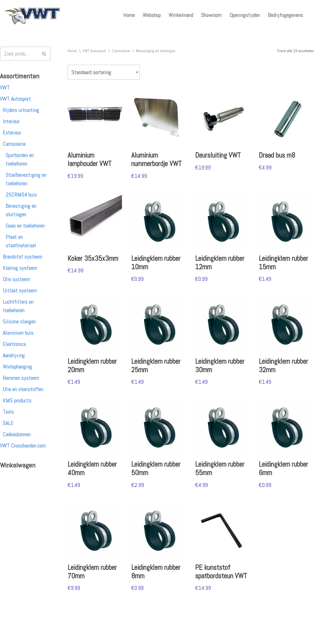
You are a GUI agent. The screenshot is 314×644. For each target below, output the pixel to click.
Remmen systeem (21, 378)
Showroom (211, 15)
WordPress (77, 636)
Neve (9, 636)
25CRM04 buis (21, 195)
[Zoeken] (19, 54)
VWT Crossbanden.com (23, 445)
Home (129, 15)
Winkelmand (181, 15)
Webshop (152, 15)
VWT (5, 87)
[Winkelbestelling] (104, 72)
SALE (8, 423)
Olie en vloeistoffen (23, 389)
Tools (8, 412)
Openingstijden (245, 15)
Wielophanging (17, 367)
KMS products (17, 400)
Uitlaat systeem (20, 290)
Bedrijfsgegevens (285, 15)
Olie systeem (16, 279)
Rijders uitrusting (21, 110)
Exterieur (12, 133)
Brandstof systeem (23, 257)
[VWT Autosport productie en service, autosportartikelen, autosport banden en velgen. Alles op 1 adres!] (32, 15)
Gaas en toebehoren (25, 226)
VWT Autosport (15, 99)
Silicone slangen (19, 321)
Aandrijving (14, 355)
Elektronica (14, 344)
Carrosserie (14, 144)
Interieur (11, 121)
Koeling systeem (20, 268)
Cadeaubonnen (17, 434)
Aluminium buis (18, 333)
